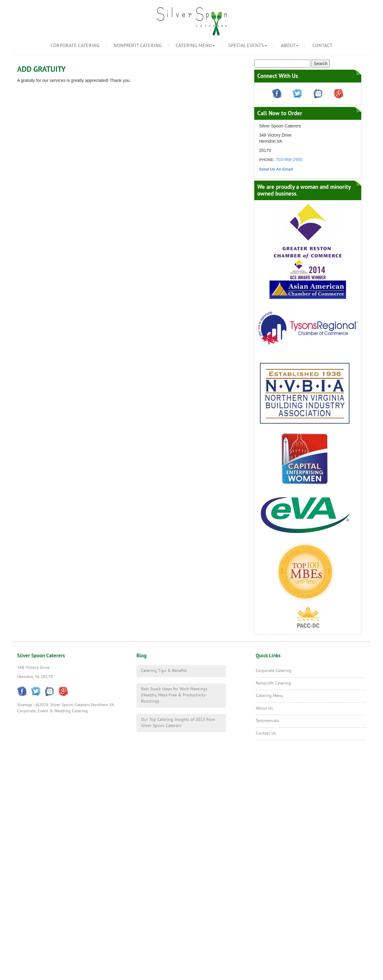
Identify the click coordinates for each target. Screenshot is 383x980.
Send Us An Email (276, 169)
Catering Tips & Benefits (164, 671)
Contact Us (266, 734)
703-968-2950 (289, 160)
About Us (264, 708)
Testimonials (267, 721)
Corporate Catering (75, 46)
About (290, 46)
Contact (322, 46)
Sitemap (25, 705)
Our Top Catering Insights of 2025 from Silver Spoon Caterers (178, 723)
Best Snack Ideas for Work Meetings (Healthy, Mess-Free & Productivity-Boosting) (174, 695)
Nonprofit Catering (138, 46)
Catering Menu (195, 46)
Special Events (248, 46)
